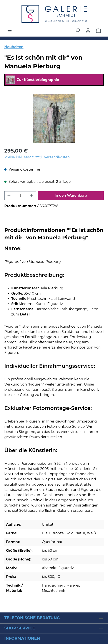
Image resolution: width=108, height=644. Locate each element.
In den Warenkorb (71, 195)
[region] (54, 119)
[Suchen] (78, 30)
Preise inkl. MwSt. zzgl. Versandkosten (37, 157)
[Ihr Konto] (88, 30)
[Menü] (10, 30)
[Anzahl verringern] (9, 196)
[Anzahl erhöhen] (32, 196)
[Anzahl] (20, 196)
